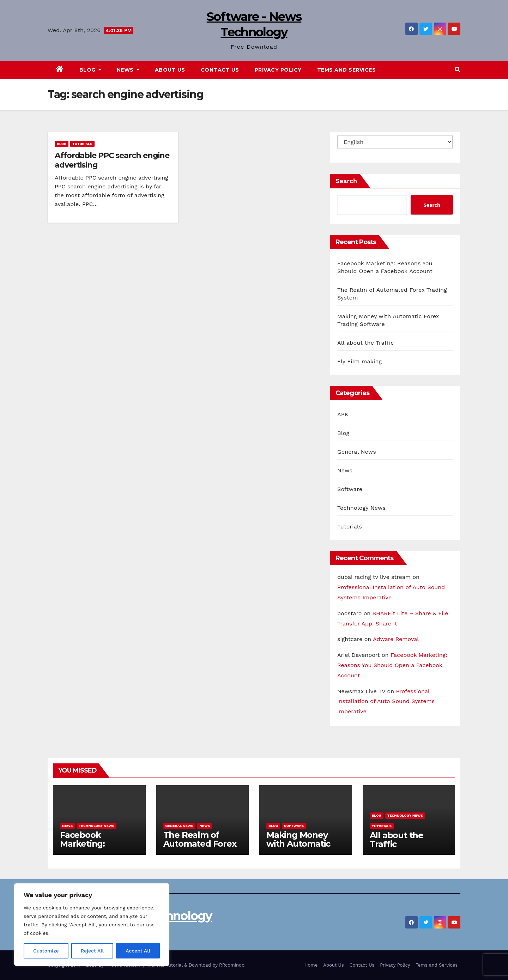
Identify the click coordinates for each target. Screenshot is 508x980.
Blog (90, 70)
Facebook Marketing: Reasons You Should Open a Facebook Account (392, 665)
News (128, 70)
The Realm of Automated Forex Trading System (200, 844)
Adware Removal (396, 639)
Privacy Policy (278, 70)
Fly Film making (359, 361)
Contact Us (220, 70)
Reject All (92, 951)
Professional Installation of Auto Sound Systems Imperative (386, 701)
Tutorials (82, 144)
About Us (170, 70)
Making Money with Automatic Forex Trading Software (298, 848)
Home (311, 965)
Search (346, 181)
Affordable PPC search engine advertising (112, 160)
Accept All (138, 951)
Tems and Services (347, 70)
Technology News (361, 508)
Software (350, 489)
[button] (458, 70)
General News (357, 452)
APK (343, 414)
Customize (46, 951)
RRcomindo (232, 965)
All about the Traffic (365, 343)
